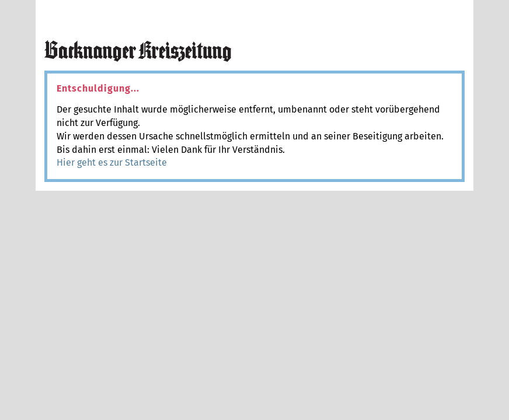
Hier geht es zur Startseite (112, 162)
